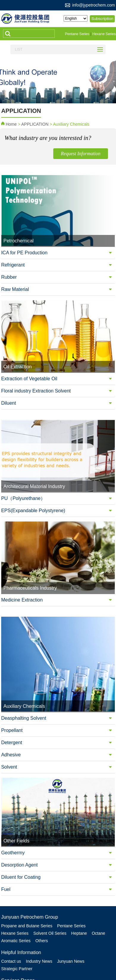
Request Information (84, 154)
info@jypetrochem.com (94, 5)
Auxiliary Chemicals (19, 972)
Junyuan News (72, 930)
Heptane (80, 903)
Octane (100, 903)
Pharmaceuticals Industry (84, 965)
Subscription (103, 19)
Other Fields (54, 972)
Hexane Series (104, 34)
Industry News (40, 930)
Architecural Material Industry (28, 965)
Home (11, 123)
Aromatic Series (16, 910)
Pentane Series (77, 34)
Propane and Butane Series (27, 896)
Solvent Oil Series (50, 903)
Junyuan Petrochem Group (30, 887)
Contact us (11, 930)
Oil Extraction (45, 958)
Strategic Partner (17, 937)
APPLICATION (35, 123)
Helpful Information (21, 921)
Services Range (18, 949)
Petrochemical (14, 958)
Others (42, 910)
